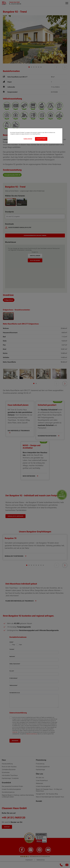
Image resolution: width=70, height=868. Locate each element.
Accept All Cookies (41, 139)
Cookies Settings (28, 139)
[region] (35, 136)
